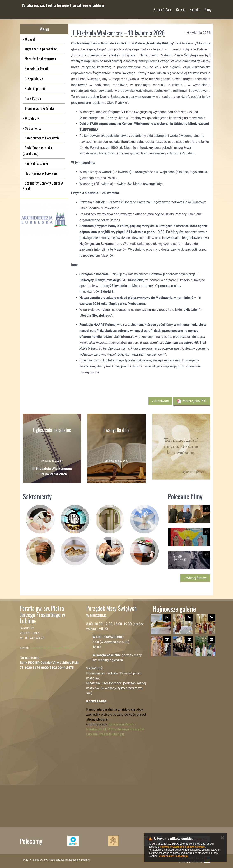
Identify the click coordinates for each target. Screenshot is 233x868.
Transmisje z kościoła (39, 108)
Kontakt (195, 8)
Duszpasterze (34, 79)
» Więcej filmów (195, 578)
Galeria (181, 8)
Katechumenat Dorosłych (42, 138)
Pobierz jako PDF (192, 401)
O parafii (30, 39)
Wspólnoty (31, 118)
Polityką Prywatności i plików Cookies (182, 847)
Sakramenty (33, 128)
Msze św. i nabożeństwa (40, 59)
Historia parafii (35, 88)
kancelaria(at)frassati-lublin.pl (52, 648)
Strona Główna (163, 8)
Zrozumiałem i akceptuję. (174, 856)
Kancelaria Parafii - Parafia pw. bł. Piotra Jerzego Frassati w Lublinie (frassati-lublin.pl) (115, 729)
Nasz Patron (33, 98)
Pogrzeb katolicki (36, 163)
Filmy (208, 8)
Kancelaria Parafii (37, 69)
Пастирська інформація (41, 173)
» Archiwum (160, 401)
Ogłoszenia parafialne (41, 49)
